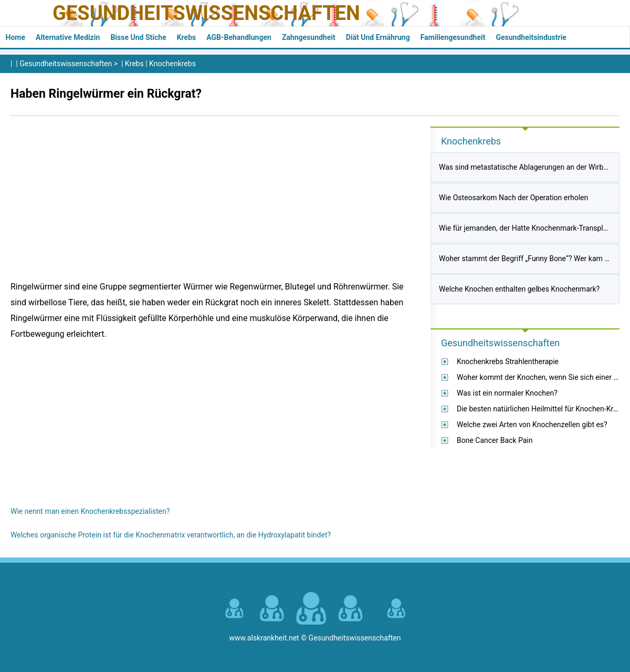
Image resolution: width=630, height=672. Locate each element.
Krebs (187, 37)
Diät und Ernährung (378, 37)
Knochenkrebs (172, 64)
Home (15, 37)
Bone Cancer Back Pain (495, 440)
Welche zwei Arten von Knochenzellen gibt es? (532, 425)
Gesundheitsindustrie (531, 37)
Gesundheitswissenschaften (206, 13)
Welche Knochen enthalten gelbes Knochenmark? (519, 289)
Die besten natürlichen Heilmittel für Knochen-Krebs (541, 409)
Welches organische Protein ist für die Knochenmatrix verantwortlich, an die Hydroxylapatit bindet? (171, 535)
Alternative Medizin (68, 37)
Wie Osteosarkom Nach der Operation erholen (513, 198)
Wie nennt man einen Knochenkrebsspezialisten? (90, 511)
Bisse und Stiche (138, 37)
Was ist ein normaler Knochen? (507, 393)
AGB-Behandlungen (239, 37)
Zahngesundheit (309, 37)
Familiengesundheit (453, 37)
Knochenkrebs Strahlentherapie (508, 361)
